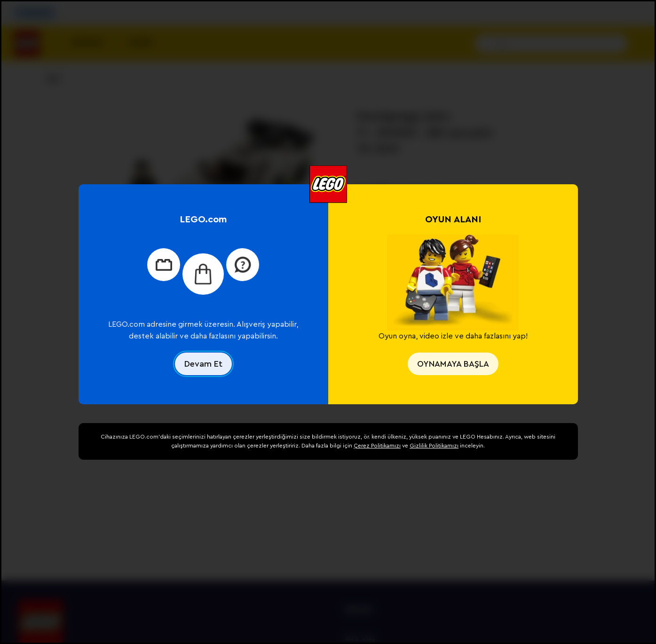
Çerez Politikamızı (377, 446)
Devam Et (203, 364)
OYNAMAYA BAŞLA (453, 364)
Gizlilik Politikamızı (434, 446)
